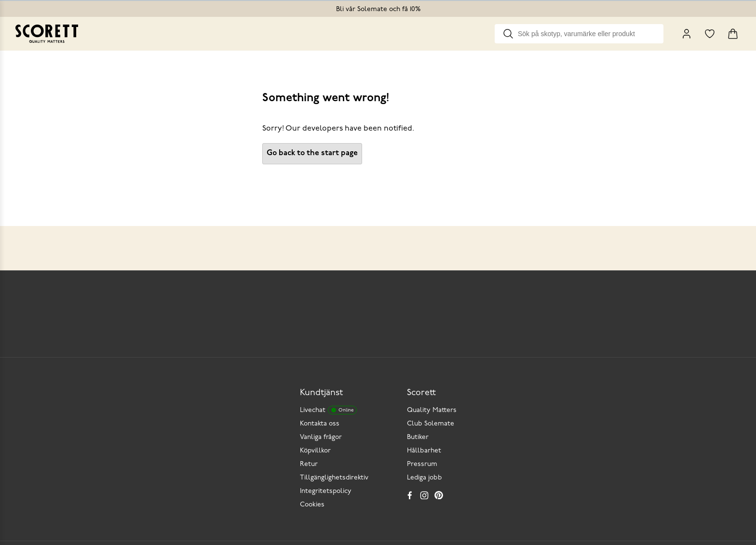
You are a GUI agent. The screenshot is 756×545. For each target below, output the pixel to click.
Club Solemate (431, 424)
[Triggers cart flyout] (733, 34)
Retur (309, 464)
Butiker (418, 437)
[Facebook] (410, 495)
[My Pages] (687, 34)
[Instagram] (424, 495)
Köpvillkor (315, 451)
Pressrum (422, 464)
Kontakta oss (320, 424)
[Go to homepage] (47, 34)
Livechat (328, 410)
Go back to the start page (312, 153)
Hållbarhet (424, 451)
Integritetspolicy (326, 491)
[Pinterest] (439, 495)
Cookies (312, 505)
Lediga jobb (425, 478)
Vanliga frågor (321, 437)
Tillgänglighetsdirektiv (334, 478)
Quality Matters (432, 410)
